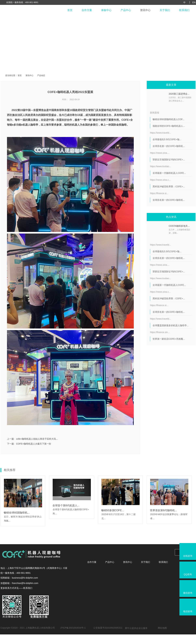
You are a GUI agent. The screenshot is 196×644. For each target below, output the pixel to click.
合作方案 (87, 10)
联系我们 (184, 10)
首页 (70, 10)
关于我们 (165, 10)
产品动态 (41, 75)
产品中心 (126, 10)
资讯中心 (145, 10)
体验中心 (106, 10)
